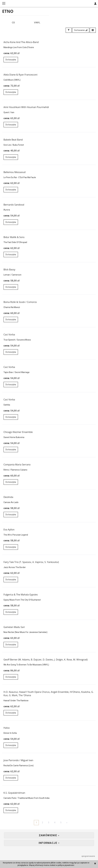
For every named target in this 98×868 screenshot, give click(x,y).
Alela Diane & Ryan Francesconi (20, 75)
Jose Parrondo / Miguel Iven (18, 761)
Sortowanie (81, 30)
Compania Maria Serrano (17, 465)
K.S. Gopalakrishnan (14, 793)
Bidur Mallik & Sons (14, 237)
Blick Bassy (9, 270)
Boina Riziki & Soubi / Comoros (20, 302)
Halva (7, 728)
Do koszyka (11, 60)
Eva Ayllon (9, 530)
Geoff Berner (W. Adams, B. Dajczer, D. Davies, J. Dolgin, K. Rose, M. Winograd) (46, 660)
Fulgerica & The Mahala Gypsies (21, 595)
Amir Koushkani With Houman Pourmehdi (26, 107)
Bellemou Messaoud (15, 172)
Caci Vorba (9, 335)
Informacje (49, 843)
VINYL (37, 23)
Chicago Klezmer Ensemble (18, 432)
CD (13, 23)
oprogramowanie (88, 856)
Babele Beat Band (13, 140)
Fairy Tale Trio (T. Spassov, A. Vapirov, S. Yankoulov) (31, 562)
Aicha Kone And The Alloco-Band (21, 42)
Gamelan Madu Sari (14, 627)
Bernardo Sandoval (14, 205)
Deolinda (8, 497)
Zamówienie (49, 836)
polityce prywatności (66, 865)
